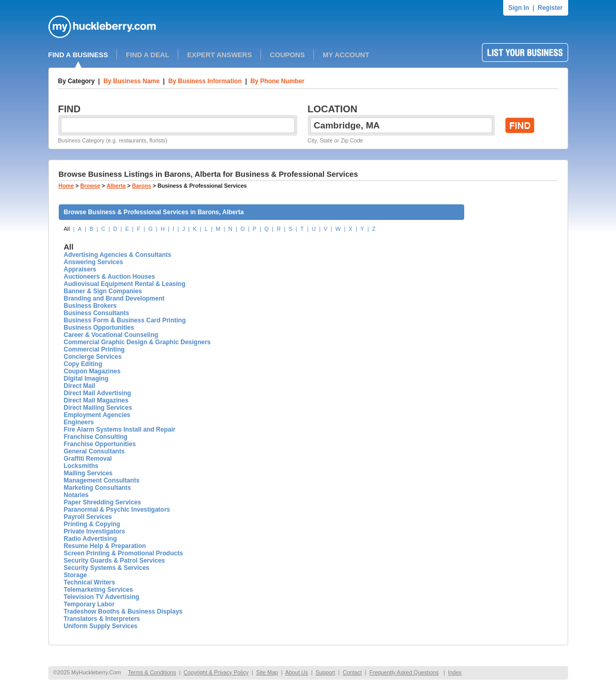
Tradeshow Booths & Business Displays (123, 611)
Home (67, 186)
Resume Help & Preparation (105, 546)
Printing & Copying (92, 524)
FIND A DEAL (147, 55)
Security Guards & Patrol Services (115, 561)
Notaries (76, 495)
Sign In (519, 8)
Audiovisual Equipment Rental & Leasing (125, 284)
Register (550, 8)
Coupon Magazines (92, 371)
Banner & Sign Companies (103, 291)
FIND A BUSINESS (78, 55)
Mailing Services (88, 473)
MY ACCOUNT (346, 55)
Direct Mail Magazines (96, 400)
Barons (142, 186)
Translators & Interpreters (102, 619)
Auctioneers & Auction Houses (110, 277)
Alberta (116, 186)
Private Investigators (95, 531)
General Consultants (94, 451)
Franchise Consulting (96, 437)
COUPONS (287, 55)
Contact (352, 672)
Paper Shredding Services (103, 502)
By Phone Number (278, 81)
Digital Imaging (86, 379)
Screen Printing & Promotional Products (123, 553)
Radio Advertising (90, 539)
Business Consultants (97, 313)
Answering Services (94, 262)
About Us (297, 672)
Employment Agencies (97, 415)
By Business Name (132, 81)
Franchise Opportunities (100, 444)
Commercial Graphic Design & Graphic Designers (137, 342)
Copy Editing (83, 364)
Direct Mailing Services (98, 408)
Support (325, 672)
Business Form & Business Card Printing (125, 320)
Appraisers (80, 269)
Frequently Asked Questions (404, 672)
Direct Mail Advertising (98, 393)
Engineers (79, 422)
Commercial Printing (94, 349)
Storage (76, 575)
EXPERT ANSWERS (220, 55)
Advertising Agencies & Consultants (118, 255)
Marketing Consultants (97, 488)
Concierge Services (93, 357)
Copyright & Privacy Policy (216, 672)
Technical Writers (90, 582)
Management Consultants (102, 480)
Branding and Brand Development (114, 298)
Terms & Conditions (152, 672)
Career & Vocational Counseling (111, 335)
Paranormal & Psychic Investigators (117, 510)
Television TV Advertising (102, 597)
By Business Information (205, 81)
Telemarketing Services (99, 590)
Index (455, 672)
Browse (90, 186)
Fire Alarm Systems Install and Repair (120, 429)
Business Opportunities (99, 328)
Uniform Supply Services (101, 626)
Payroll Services (88, 517)
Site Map (267, 672)
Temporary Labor (89, 604)
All (67, 229)
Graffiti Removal (88, 459)
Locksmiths (81, 466)
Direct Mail (80, 386)
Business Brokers (90, 306)
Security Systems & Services (107, 568)
